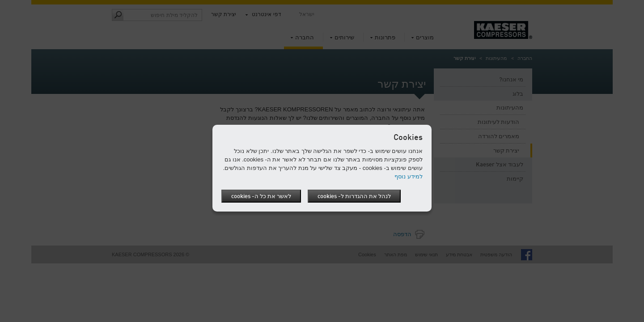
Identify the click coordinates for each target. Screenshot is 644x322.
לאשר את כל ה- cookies (261, 197)
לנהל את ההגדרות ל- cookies (354, 197)
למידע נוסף (409, 176)
